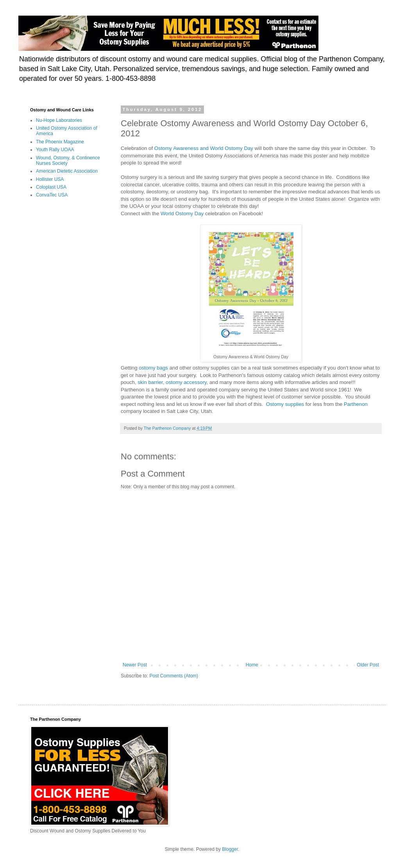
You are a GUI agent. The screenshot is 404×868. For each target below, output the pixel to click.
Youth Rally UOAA (55, 150)
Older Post (368, 665)
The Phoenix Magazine (60, 142)
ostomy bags (153, 368)
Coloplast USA (51, 187)
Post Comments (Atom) (174, 676)
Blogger (230, 849)
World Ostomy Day (182, 213)
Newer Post (135, 665)
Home (252, 665)
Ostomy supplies (285, 404)
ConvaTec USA (52, 195)
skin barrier (150, 382)
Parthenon (356, 404)
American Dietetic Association (67, 171)
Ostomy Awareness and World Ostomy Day (204, 148)
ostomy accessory (186, 382)
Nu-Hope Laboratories (59, 120)
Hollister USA (50, 179)
